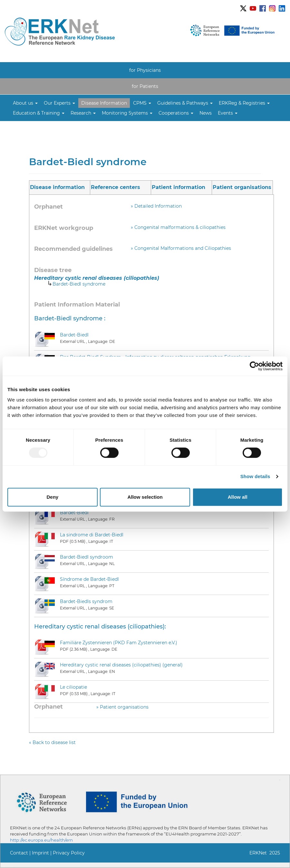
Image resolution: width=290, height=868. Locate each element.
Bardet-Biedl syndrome (79, 284)
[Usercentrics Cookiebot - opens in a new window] (254, 366)
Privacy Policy (69, 853)
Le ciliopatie (73, 687)
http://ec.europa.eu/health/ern (41, 840)
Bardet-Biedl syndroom (87, 557)
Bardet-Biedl (74, 335)
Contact (19, 853)
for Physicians (145, 70)
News (206, 113)
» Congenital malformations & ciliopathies (178, 227)
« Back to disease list (52, 742)
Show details (255, 476)
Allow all (238, 497)
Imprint (40, 853)
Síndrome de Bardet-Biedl (89, 579)
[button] (25, 103)
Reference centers (116, 187)
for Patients (145, 86)
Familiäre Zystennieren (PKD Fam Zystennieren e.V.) (119, 643)
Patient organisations (242, 187)
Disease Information (104, 103)
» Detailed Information (156, 206)
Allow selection (145, 497)
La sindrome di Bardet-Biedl (92, 535)
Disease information (57, 187)
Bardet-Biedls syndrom (86, 601)
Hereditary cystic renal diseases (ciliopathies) (97, 278)
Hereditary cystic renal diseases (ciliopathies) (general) (121, 665)
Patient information (179, 187)
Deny (52, 497)
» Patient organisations (122, 707)
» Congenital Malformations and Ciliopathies (181, 248)
